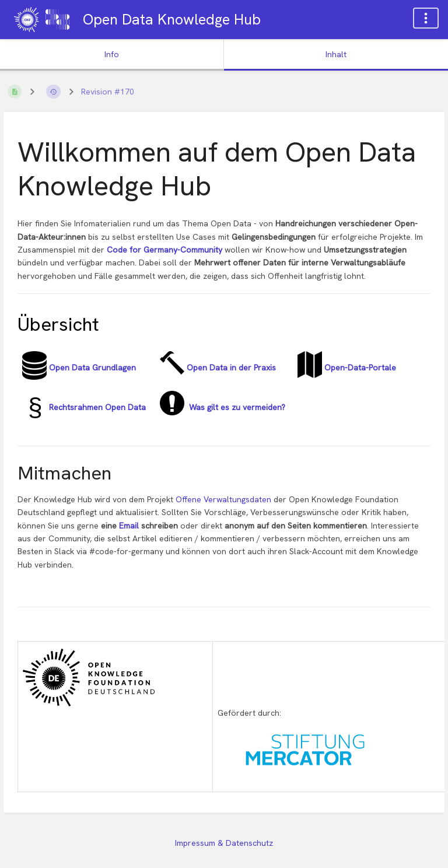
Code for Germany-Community (164, 250)
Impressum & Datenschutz (224, 843)
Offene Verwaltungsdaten (225, 499)
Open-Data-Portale (359, 367)
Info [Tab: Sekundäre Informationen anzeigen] (112, 54)
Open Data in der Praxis (230, 367)
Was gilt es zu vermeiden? (235, 407)
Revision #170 (108, 92)
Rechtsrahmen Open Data (96, 407)
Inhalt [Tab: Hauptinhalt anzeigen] (336, 54)
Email (130, 526)
